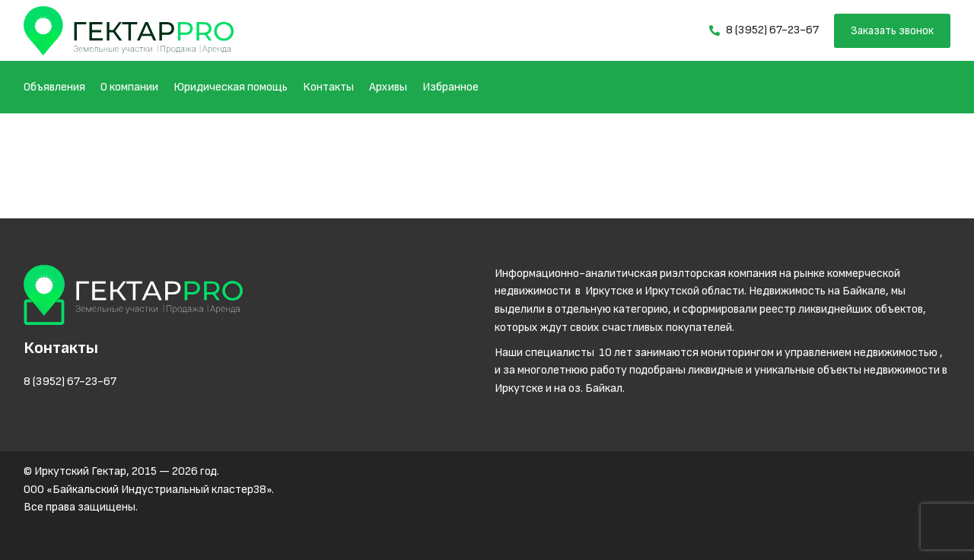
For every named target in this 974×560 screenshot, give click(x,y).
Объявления (54, 87)
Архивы (388, 87)
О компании (129, 87)
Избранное (450, 87)
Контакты (328, 87)
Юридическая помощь (231, 87)
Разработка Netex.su (78, 532)
